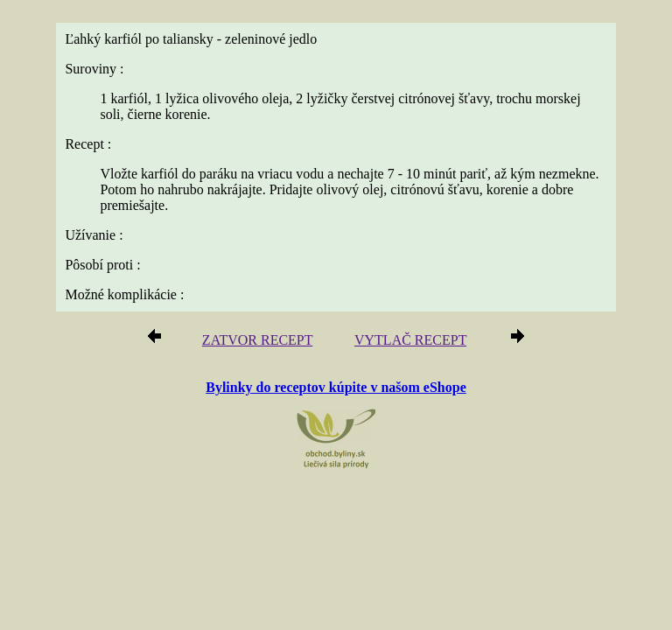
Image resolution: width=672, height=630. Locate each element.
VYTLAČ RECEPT (410, 340)
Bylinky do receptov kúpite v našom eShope (336, 387)
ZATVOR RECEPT (257, 340)
